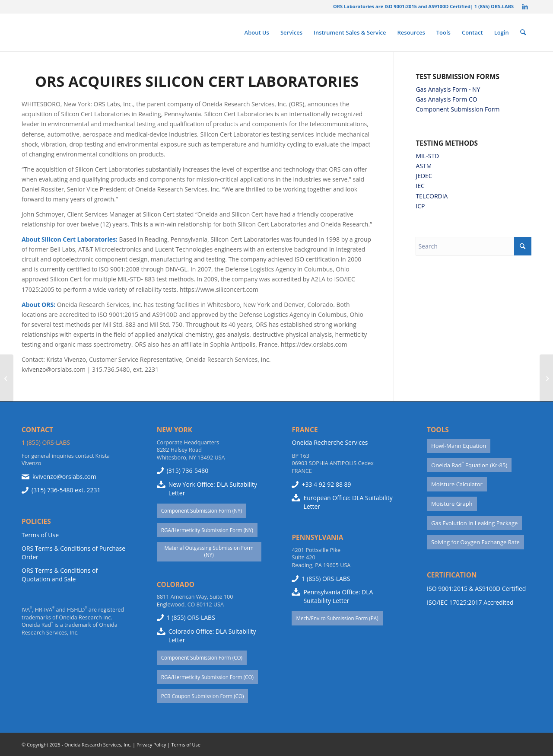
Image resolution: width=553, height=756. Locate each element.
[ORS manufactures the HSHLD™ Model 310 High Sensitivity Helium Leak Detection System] (7, 378)
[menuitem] (257, 32)
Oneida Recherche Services (330, 442)
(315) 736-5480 (52, 490)
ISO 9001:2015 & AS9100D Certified (476, 589)
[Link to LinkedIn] (525, 6)
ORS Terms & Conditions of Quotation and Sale (60, 575)
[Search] (523, 32)
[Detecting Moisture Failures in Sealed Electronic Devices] (546, 378)
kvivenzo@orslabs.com (64, 477)
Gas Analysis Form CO (446, 99)
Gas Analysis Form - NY (448, 89)
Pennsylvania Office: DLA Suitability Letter (338, 596)
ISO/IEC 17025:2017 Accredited (470, 602)
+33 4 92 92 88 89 (326, 484)
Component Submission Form (458, 109)
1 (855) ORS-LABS (46, 442)
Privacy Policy (151, 745)
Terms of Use (40, 535)
